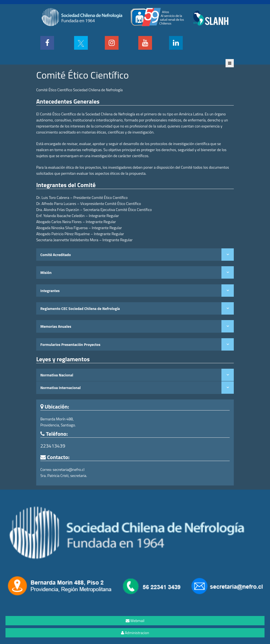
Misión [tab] (46, 272)
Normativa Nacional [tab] (57, 375)
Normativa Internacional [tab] (61, 388)
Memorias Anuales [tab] (56, 326)
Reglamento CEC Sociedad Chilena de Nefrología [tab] (80, 308)
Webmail (135, 621)
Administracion (135, 633)
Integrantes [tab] (50, 291)
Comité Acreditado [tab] (56, 255)
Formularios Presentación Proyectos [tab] (70, 344)
